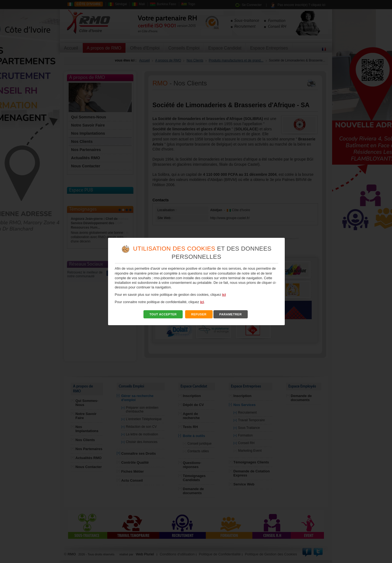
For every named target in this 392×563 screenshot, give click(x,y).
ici (224, 295)
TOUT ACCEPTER (163, 314)
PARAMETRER (230, 314)
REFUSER (199, 314)
